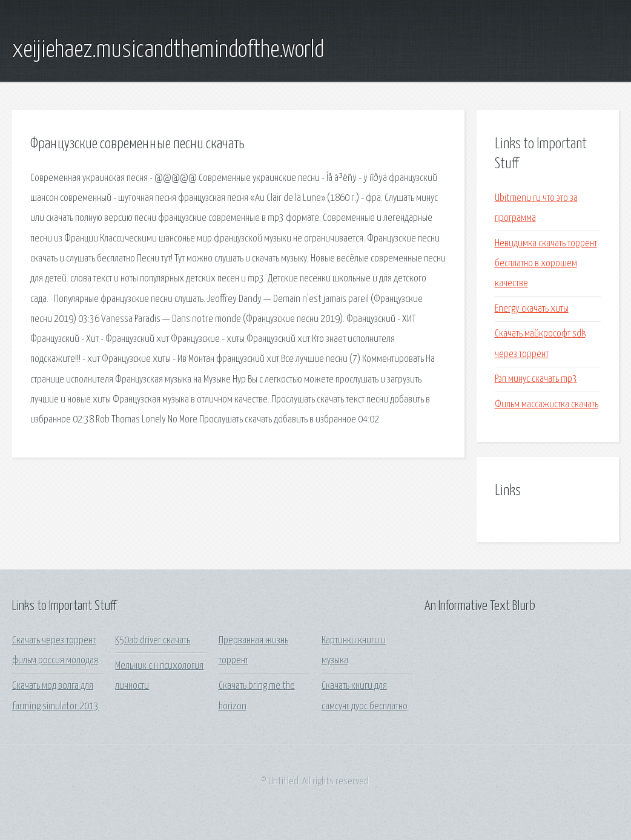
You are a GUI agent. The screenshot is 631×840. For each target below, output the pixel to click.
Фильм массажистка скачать (547, 405)
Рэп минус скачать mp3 (536, 379)
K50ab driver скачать (153, 641)
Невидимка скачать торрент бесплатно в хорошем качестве (546, 264)
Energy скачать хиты (532, 309)
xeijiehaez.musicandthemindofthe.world (168, 50)
